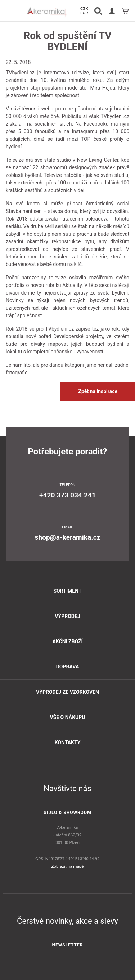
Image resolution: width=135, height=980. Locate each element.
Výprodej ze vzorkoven (67, 692)
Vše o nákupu (67, 717)
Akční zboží (67, 641)
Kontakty (68, 742)
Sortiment (67, 591)
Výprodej (67, 616)
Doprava (68, 667)
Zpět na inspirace (98, 391)
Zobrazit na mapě (68, 866)
